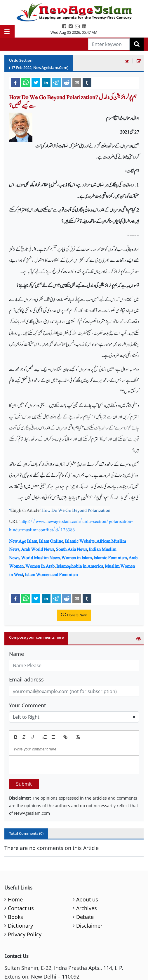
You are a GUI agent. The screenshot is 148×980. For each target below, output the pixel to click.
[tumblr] (87, 82)
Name (16, 654)
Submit (24, 784)
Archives (87, 908)
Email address (26, 679)
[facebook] (15, 82)
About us (87, 899)
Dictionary (20, 926)
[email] (77, 82)
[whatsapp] (26, 82)
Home (15, 899)
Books (15, 917)
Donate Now (74, 615)
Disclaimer (89, 926)
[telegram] (56, 82)
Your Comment (27, 705)
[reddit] (67, 82)
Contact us (21, 908)
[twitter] (36, 82)
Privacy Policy (25, 934)
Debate (85, 917)
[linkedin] (46, 82)
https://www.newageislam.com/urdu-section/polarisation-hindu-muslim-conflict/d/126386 (71, 525)
